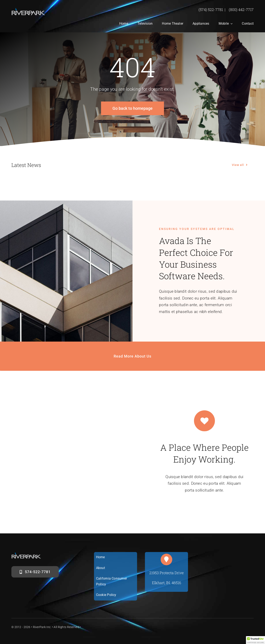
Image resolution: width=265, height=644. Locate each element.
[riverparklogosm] (28, 10)
